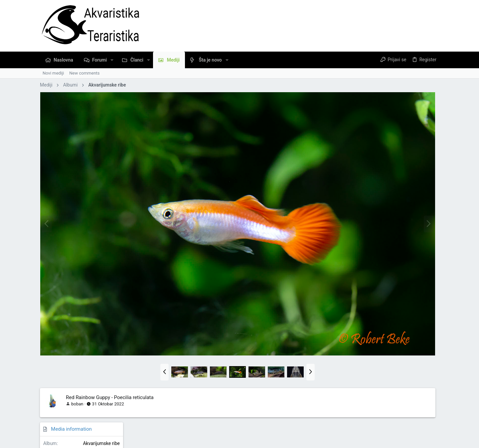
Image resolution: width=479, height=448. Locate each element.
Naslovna (411, 423)
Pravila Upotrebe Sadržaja (325, 423)
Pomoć (391, 423)
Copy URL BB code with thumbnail (392, 362)
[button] (112, 60)
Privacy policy (367, 423)
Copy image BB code (379, 343)
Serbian (52, 423)
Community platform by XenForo (98, 440)
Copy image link (375, 324)
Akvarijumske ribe (417, 113)
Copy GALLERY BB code (382, 381)
